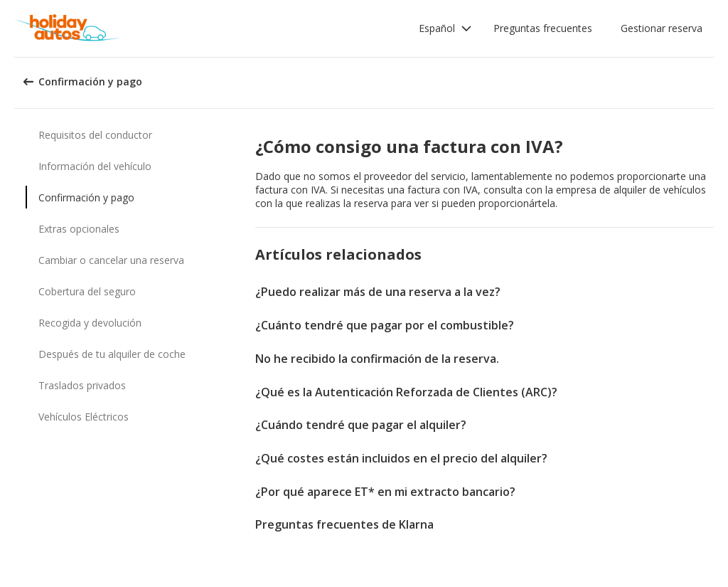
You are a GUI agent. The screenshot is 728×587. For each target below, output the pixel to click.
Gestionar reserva (662, 28)
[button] (445, 28)
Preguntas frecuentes (543, 28)
